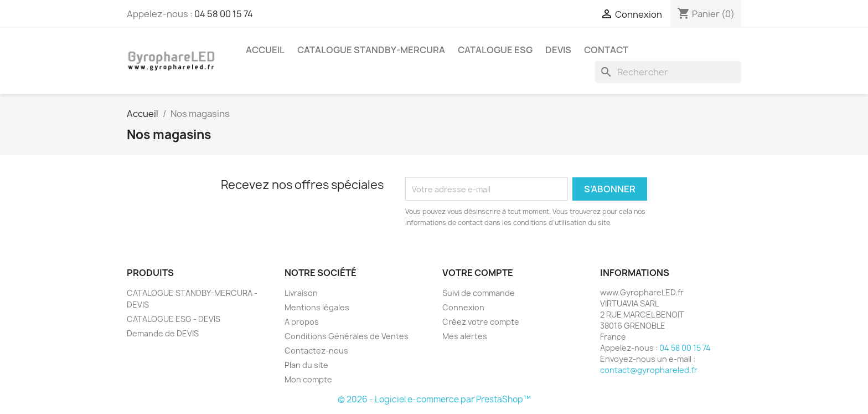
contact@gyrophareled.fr (649, 370)
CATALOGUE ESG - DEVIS (174, 319)
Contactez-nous (316, 351)
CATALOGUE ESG (495, 50)
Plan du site (306, 365)
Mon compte (308, 379)
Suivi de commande (479, 293)
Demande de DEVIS (163, 333)
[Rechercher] (668, 72)
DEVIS (558, 50)
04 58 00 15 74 (224, 14)
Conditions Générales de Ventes (347, 336)
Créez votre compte (481, 322)
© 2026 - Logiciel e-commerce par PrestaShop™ (434, 399)
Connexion (463, 307)
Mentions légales (317, 307)
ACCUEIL (265, 50)
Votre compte (478, 273)
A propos (302, 322)
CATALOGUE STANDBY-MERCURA (371, 50)
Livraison (301, 293)
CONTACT (606, 50)
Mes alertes (465, 336)
